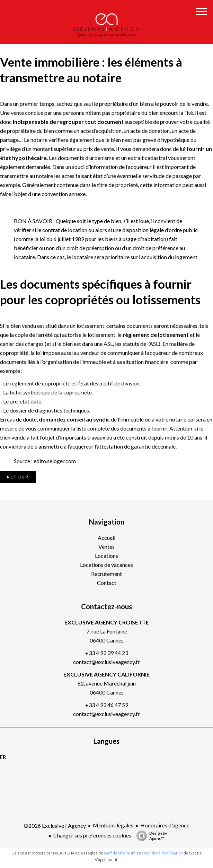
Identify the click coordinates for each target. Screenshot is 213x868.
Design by (150, 836)
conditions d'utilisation (162, 853)
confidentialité (117, 853)
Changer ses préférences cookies (92, 835)
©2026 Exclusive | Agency (55, 826)
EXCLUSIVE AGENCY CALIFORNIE (106, 674)
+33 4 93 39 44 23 (107, 653)
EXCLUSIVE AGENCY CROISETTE (107, 622)
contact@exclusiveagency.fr (106, 662)
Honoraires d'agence (165, 825)
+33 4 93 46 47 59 (107, 705)
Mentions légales (113, 825)
